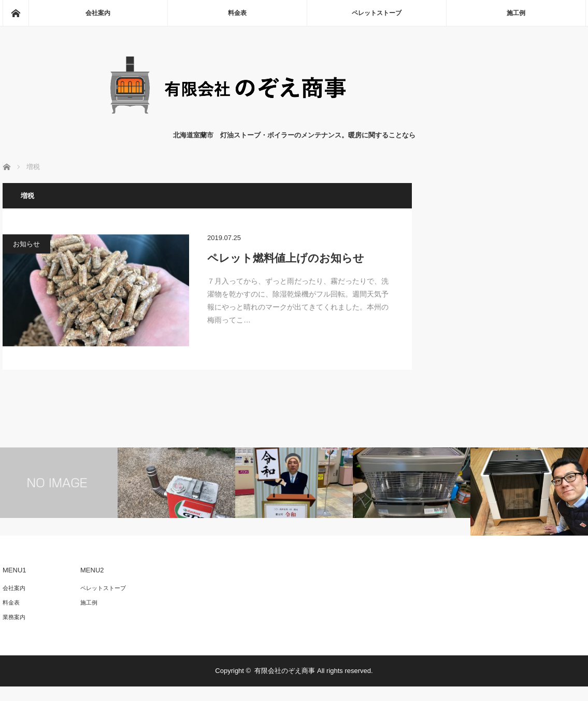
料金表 (237, 13)
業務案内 (14, 617)
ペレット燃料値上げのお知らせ (286, 258)
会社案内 (98, 13)
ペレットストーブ (377, 13)
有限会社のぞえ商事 (285, 671)
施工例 (516, 13)
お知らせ (26, 244)
